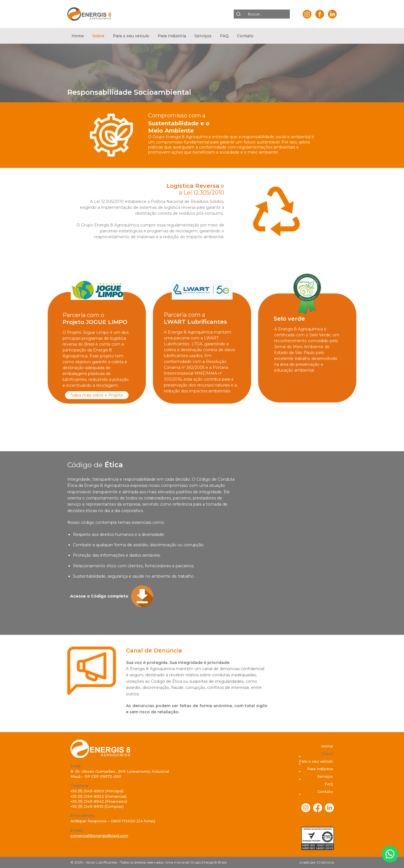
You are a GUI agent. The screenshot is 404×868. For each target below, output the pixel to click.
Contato (245, 36)
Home (78, 36)
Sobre (98, 36)
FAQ (224, 36)
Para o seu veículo (131, 36)
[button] (98, 36)
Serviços (203, 36)
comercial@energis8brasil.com (99, 835)
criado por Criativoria (317, 862)
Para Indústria (172, 36)
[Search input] (263, 14)
